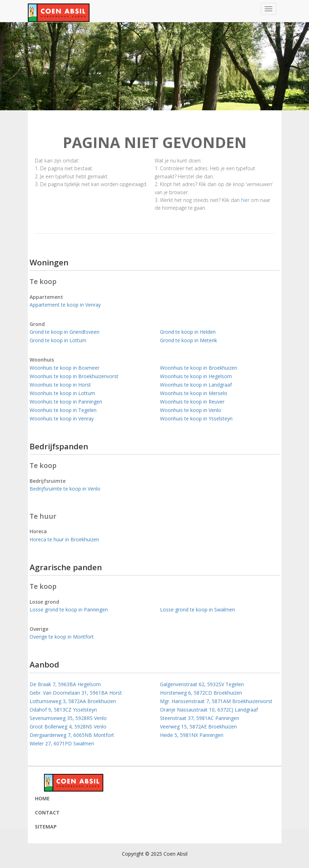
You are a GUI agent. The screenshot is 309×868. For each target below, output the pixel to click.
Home (42, 798)
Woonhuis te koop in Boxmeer (64, 368)
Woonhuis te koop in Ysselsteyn (196, 418)
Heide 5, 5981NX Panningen (192, 735)
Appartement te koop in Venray (65, 305)
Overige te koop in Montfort (62, 637)
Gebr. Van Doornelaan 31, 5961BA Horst (76, 693)
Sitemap (46, 827)
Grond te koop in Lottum (58, 340)
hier (245, 200)
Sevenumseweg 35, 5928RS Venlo (68, 718)
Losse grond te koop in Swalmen (197, 610)
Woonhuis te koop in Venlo (191, 410)
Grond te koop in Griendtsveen (64, 332)
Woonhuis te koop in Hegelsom (196, 376)
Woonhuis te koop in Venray (62, 418)
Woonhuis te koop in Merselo (194, 393)
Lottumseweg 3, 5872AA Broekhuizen (73, 701)
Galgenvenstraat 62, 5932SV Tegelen (202, 684)
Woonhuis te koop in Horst (60, 385)
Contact (47, 812)
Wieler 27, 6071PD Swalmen (62, 743)
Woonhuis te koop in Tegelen (63, 410)
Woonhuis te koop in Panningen (66, 402)
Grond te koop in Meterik (189, 340)
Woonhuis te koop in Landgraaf (196, 385)
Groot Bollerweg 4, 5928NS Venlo (68, 727)
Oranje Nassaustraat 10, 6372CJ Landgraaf (209, 710)
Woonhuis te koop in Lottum (62, 393)
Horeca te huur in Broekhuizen (64, 539)
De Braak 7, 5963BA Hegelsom (65, 684)
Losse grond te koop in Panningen (69, 610)
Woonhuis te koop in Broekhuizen (199, 368)
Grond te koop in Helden (188, 332)
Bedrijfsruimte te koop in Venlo (65, 489)
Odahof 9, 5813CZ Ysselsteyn (63, 710)
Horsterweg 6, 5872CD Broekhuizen (201, 693)
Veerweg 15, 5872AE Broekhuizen (198, 727)
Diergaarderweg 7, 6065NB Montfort (72, 735)
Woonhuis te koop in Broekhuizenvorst (74, 376)
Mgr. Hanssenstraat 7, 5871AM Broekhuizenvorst (216, 701)
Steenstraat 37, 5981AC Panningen (200, 718)
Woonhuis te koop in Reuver (192, 402)
